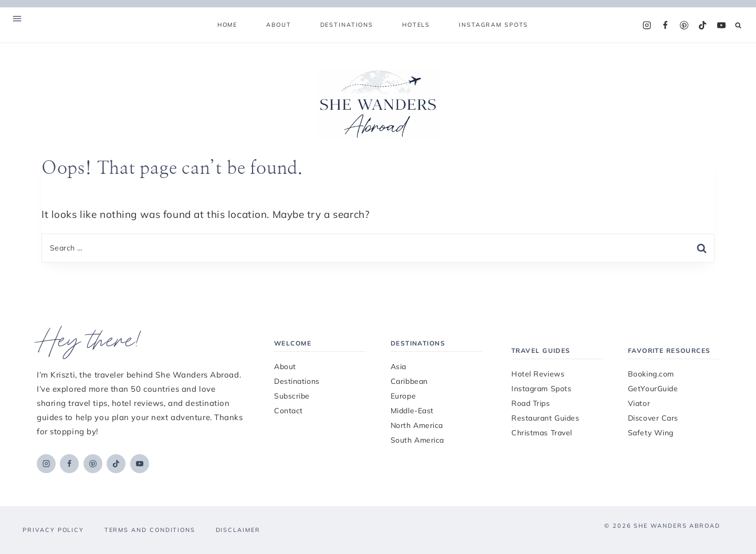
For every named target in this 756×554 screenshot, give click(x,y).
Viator (639, 403)
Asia (398, 367)
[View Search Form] (738, 25)
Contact (288, 411)
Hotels (416, 25)
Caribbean (409, 381)
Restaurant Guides (545, 418)
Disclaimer (238, 530)
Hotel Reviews (538, 374)
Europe (403, 396)
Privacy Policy (53, 530)
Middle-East (412, 411)
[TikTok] (702, 25)
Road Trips (531, 403)
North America (417, 425)
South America (417, 440)
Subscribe (292, 396)
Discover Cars (653, 418)
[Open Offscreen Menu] (17, 20)
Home (227, 25)
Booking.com (651, 374)
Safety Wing (651, 433)
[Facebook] (665, 25)
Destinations (297, 381)
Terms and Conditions (150, 530)
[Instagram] (647, 25)
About (279, 25)
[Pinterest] (684, 25)
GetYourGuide (653, 389)
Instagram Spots (493, 25)
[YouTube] (721, 25)
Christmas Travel (542, 433)
